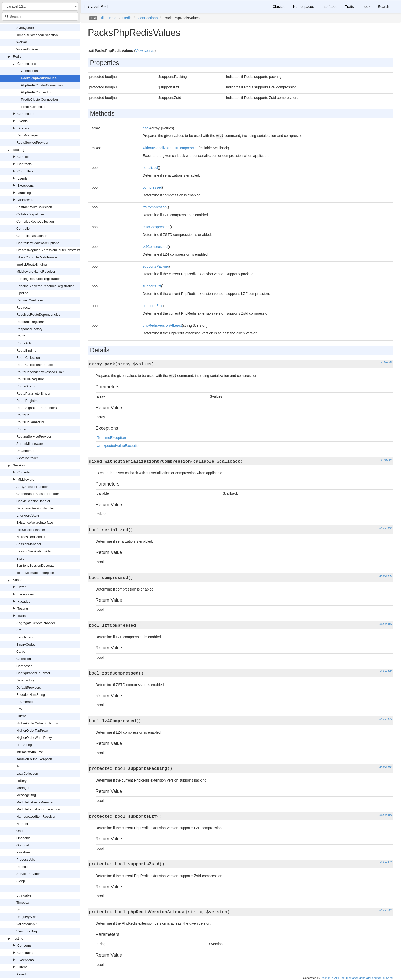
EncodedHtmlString (31, 695)
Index (366, 7)
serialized (150, 168)
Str (19, 888)
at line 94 (387, 460)
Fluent (21, 716)
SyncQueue (25, 28)
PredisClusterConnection (39, 99)
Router (21, 429)
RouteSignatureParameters (37, 408)
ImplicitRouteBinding (32, 264)
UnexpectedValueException (119, 446)
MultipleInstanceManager (35, 802)
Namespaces (304, 7)
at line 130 (386, 528)
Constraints (26, 953)
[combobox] (40, 16)
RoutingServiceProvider (34, 436)
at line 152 (386, 624)
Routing (19, 150)
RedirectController (30, 300)
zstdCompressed (156, 227)
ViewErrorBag (27, 931)
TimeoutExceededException (37, 35)
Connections (27, 64)
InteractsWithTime (30, 752)
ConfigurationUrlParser (33, 673)
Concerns (25, 946)
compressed (152, 187)
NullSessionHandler (31, 537)
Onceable (24, 838)
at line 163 (386, 671)
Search (384, 7)
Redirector (24, 307)
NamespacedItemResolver (36, 816)
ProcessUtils (26, 860)
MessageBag (26, 795)
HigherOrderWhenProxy (34, 738)
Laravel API (96, 7)
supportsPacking (156, 266)
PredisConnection (34, 107)
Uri (19, 910)
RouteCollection (28, 358)
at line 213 (386, 862)
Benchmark (25, 637)
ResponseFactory (29, 329)
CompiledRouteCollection (35, 221)
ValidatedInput (27, 924)
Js (18, 766)
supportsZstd (153, 306)
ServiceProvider (28, 874)
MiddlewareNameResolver (36, 272)
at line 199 (386, 815)
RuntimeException (112, 438)
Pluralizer (23, 852)
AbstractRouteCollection (34, 207)
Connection (29, 71)
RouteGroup (25, 386)
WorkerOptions (27, 49)
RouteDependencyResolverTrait (40, 372)
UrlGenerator (26, 451)
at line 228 (386, 910)
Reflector (23, 867)
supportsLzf (152, 286)
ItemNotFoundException (34, 759)
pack (147, 128)
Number (22, 824)
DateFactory (25, 680)
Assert (21, 974)
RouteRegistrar (27, 401)
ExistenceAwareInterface (35, 523)
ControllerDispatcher (32, 236)
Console (24, 157)
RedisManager (27, 135)
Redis (17, 56)
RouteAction (25, 343)
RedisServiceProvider (32, 143)
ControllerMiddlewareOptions (38, 243)
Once (20, 831)
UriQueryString (27, 917)
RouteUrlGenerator (30, 422)
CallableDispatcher (30, 214)
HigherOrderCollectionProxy (37, 723)
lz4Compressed (155, 247)
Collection (24, 659)
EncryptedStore (28, 515)
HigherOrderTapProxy (32, 730)
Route (21, 336)
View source (145, 51)
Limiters (23, 128)
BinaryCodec (26, 644)
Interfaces (329, 7)
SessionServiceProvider (34, 551)
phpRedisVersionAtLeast (162, 325)
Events (23, 121)
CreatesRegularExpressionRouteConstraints (49, 250)
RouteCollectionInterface (35, 365)
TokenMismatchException (35, 573)
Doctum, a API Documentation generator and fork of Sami (357, 978)
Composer (24, 666)
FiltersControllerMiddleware (37, 257)
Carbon (22, 652)
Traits (21, 616)
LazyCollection (27, 773)
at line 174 (386, 719)
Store (20, 558)
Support (19, 580)
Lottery (21, 781)
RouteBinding (26, 350)
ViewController (27, 458)
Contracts (25, 164)
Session (19, 465)
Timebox (23, 903)
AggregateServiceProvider (36, 623)
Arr (19, 630)
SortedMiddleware (30, 444)
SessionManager (29, 544)
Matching (24, 193)
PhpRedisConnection (37, 92)
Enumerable (25, 702)
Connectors (26, 114)
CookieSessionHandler (33, 501)
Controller (24, 229)
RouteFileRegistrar (30, 379)
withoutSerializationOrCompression (171, 148)
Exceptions (26, 186)
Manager (23, 788)
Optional (23, 845)
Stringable (24, 895)
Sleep (21, 881)
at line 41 (387, 362)
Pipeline (22, 293)
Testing (23, 609)
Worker (22, 42)
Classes (279, 7)
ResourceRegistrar (30, 322)
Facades (24, 601)
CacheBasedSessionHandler (38, 494)
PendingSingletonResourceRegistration (45, 286)
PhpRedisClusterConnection (42, 85)
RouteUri (23, 415)
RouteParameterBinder (33, 393)
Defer (21, 587)
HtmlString (24, 745)
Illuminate (109, 18)
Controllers (25, 171)
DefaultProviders (29, 687)
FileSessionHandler (31, 530)
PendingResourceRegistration (38, 279)
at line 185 (386, 767)
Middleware (26, 200)
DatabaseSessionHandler (35, 508)
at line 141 (386, 576)
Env (19, 709)
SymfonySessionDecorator (36, 566)
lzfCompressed (155, 207)
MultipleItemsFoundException (38, 809)
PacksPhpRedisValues (39, 78)
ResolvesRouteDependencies (38, 315)
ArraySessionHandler (32, 487)
